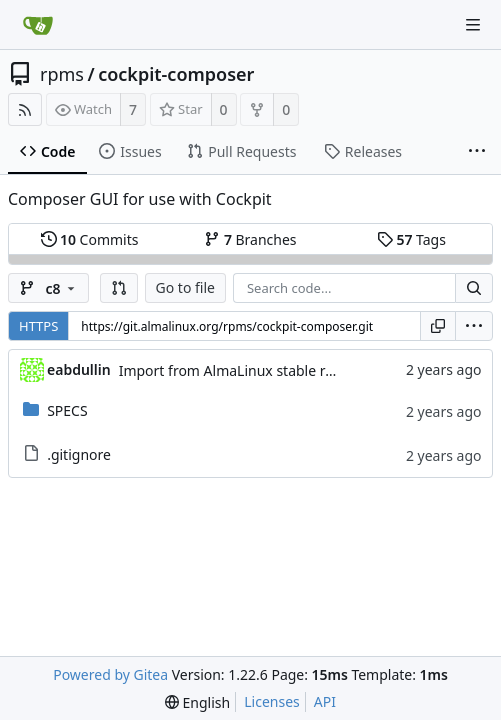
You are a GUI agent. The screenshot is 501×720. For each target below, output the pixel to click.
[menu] (474, 326)
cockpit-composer (176, 74)
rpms (62, 74)
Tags (411, 239)
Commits (90, 239)
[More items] (477, 152)
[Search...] (474, 288)
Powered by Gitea (110, 674)
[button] (119, 288)
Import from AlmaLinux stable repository (253, 370)
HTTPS (38, 326)
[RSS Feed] (25, 109)
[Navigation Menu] (473, 25)
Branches (250, 239)
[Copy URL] (438, 326)
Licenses (272, 701)
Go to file (185, 287)
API (325, 701)
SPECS (67, 410)
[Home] (38, 25)
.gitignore (79, 454)
